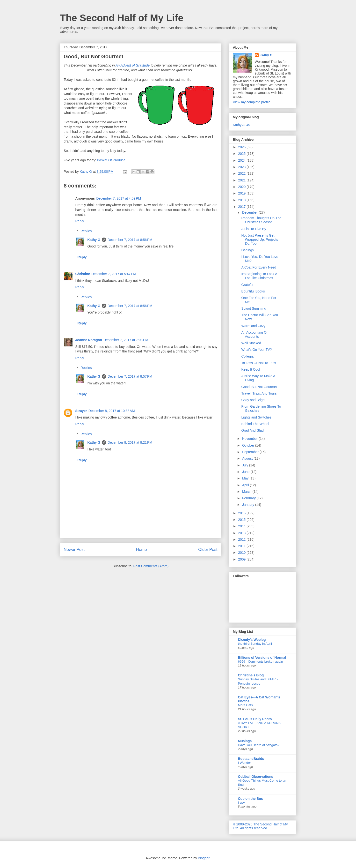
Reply (80, 221)
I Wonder (245, 763)
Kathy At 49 (242, 125)
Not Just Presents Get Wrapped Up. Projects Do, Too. (260, 239)
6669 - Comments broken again (261, 662)
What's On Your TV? (256, 350)
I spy (241, 803)
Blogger (204, 858)
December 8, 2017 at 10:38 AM (112, 411)
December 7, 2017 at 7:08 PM (126, 340)
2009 (242, 559)
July (246, 465)
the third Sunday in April (255, 644)
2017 (242, 207)
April (246, 485)
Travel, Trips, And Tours (259, 393)
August (248, 458)
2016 (242, 513)
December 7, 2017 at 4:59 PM (119, 198)
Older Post (208, 550)
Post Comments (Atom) (151, 566)
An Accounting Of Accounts (254, 334)
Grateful (247, 285)
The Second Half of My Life (122, 18)
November (250, 439)
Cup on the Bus (251, 799)
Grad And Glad (252, 430)
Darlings (247, 250)
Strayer (81, 411)
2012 (242, 539)
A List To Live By (254, 229)
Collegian (248, 356)
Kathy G (94, 240)
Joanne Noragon (89, 340)
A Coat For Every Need (259, 267)
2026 (242, 147)
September (251, 452)
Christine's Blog (251, 675)
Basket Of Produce (111, 160)
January (249, 505)
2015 (242, 520)
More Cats (245, 705)
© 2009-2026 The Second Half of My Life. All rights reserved (260, 826)
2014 (242, 526)
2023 (242, 167)
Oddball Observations (256, 777)
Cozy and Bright (253, 400)
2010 (242, 553)
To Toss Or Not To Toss (258, 363)
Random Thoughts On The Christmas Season (261, 220)
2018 (242, 200)
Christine (83, 274)
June (246, 472)
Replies (86, 231)
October (249, 445)
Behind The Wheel (255, 424)
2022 (242, 173)
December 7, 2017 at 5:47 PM (114, 274)
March (247, 492)
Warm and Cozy (253, 326)
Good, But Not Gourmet (259, 387)
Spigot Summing (254, 308)
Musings (245, 741)
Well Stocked (251, 343)
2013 (242, 533)
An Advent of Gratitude (133, 65)
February (249, 498)
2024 (242, 160)
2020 (242, 187)
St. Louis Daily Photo (255, 719)
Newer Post (74, 550)
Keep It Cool (251, 369)
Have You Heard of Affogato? (259, 745)
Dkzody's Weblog (252, 640)
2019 (242, 193)
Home (142, 550)
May (246, 478)
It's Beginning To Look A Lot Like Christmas (259, 276)
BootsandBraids (251, 759)
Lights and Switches (256, 417)
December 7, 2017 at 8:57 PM (130, 376)
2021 (242, 180)
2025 (242, 154)
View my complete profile (252, 102)
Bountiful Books (253, 291)
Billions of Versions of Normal (262, 658)
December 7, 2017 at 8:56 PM (130, 240)
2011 (242, 546)
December (250, 212)
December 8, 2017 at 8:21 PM (130, 442)
